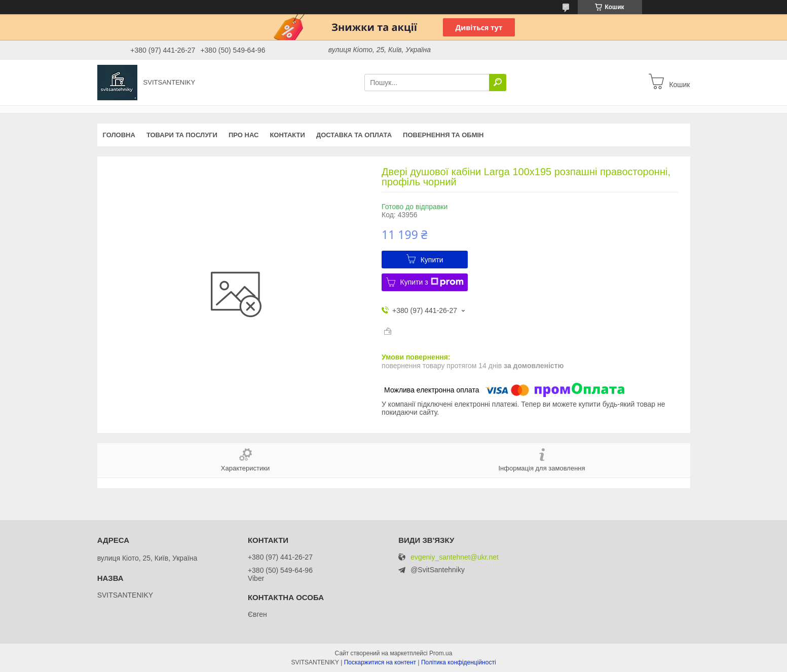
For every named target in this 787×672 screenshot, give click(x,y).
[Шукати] (498, 83)
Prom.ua (441, 653)
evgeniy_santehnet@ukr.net (455, 557)
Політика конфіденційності (459, 662)
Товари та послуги (182, 135)
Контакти (287, 135)
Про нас (243, 135)
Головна (119, 135)
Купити (432, 260)
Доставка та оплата (354, 135)
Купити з (432, 282)
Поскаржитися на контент (380, 662)
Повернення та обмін (443, 135)
